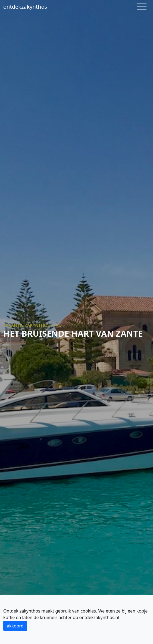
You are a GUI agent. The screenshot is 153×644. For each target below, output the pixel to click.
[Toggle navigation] (142, 7)
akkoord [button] (15, 626)
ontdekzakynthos (25, 7)
